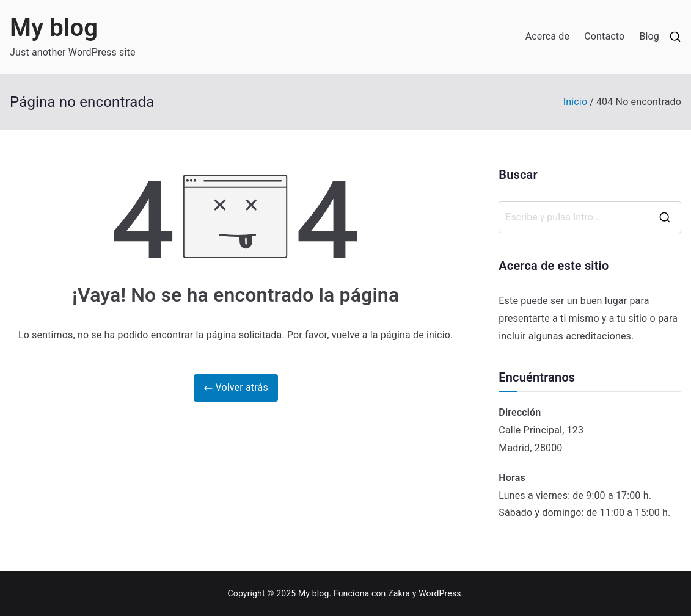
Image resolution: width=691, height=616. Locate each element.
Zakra (399, 593)
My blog (54, 28)
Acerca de (548, 36)
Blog (649, 36)
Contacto (604, 36)
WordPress (440, 593)
